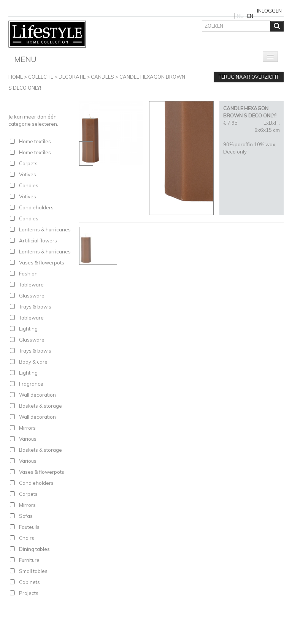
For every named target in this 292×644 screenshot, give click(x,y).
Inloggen (269, 11)
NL (240, 16)
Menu (25, 59)
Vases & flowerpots (42, 263)
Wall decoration (37, 395)
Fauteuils (29, 527)
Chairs (27, 538)
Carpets (28, 163)
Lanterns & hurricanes (45, 229)
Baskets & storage (40, 406)
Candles (102, 77)
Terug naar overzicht (249, 77)
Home (16, 77)
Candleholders (36, 207)
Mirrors (27, 428)
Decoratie (72, 77)
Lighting (28, 329)
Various (28, 439)
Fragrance (31, 384)
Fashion (28, 274)
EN (250, 16)
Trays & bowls (35, 307)
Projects (29, 593)
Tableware (31, 285)
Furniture (29, 560)
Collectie (41, 77)
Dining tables (34, 549)
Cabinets (29, 582)
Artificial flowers (38, 241)
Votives (28, 174)
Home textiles (35, 141)
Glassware (32, 296)
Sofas (26, 516)
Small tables (33, 571)
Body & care (33, 362)
